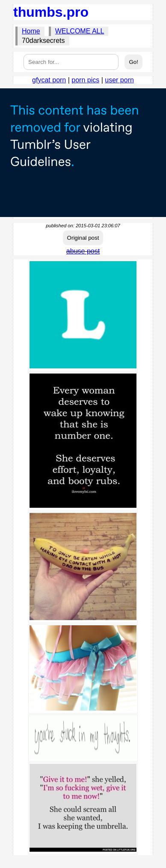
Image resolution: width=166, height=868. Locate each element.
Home (31, 31)
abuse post (83, 251)
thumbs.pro (51, 12)
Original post (83, 238)
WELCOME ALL (80, 31)
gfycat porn (49, 80)
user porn (119, 80)
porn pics (85, 80)
